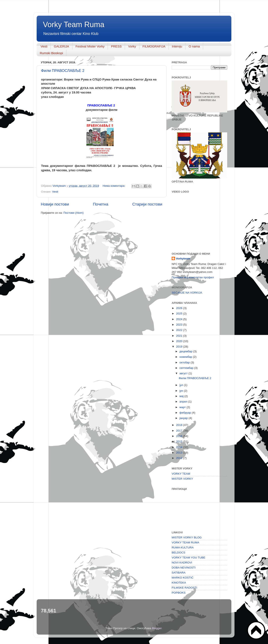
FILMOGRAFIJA (154, 46)
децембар (186, 351)
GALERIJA (61, 46)
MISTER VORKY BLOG (187, 537)
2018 (180, 425)
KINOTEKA (179, 583)
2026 (180, 308)
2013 (180, 453)
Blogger (157, 628)
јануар (184, 418)
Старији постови (147, 204)
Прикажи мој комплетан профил (193, 277)
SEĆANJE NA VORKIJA (187, 293)
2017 (180, 431)
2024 (180, 319)
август (184, 373)
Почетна (101, 204)
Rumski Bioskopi (51, 53)
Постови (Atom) (73, 213)
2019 (180, 347)
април (184, 402)
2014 (180, 447)
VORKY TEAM (181, 474)
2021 (180, 336)
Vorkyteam (183, 259)
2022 (180, 330)
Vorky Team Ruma (74, 25)
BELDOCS (178, 553)
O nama (194, 46)
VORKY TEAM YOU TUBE (188, 558)
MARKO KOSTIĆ (183, 578)
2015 (180, 441)
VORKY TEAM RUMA (186, 542)
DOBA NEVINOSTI (184, 568)
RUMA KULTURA (183, 548)
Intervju (177, 46)
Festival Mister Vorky (90, 46)
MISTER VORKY (182, 479)
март (183, 407)
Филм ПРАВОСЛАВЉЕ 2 (63, 71)
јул (182, 385)
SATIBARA (179, 573)
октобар (185, 362)
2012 (180, 458)
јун (182, 391)
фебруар (186, 413)
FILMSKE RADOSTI (184, 588)
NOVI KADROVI (182, 563)
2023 (180, 325)
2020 (180, 341)
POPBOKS (179, 593)
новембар (186, 357)
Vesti (44, 46)
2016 (180, 436)
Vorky (132, 46)
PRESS (116, 46)
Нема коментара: (114, 186)
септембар (187, 368)
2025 (180, 314)
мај (182, 396)
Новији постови (55, 204)
